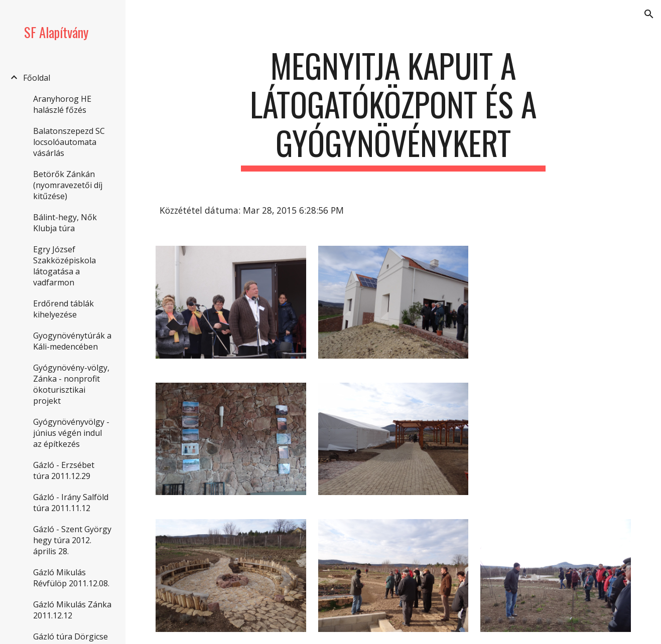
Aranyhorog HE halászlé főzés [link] (62, 104)
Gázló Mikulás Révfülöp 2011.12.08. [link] (71, 578)
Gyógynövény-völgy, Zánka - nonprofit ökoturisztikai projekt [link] (71, 384)
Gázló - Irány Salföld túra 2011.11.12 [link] (71, 503)
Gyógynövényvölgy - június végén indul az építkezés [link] (71, 433)
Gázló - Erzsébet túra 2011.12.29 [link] (64, 470)
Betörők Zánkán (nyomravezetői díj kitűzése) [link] (68, 185)
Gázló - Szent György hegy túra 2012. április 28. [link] (72, 540)
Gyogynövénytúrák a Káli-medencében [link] (72, 341)
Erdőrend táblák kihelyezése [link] (63, 309)
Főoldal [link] (37, 78)
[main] (393, 109)
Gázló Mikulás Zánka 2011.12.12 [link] (72, 610)
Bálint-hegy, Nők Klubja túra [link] (65, 223)
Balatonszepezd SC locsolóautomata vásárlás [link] (69, 142)
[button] (649, 14)
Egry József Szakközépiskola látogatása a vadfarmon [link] (64, 266)
